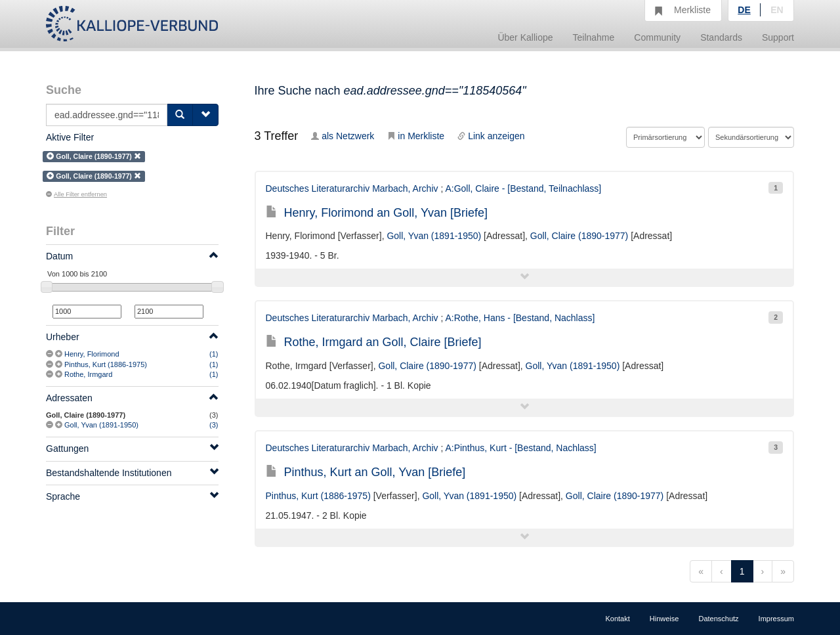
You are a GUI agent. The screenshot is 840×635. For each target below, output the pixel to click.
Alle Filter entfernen (76, 194)
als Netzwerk (343, 136)
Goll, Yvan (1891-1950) (101, 425)
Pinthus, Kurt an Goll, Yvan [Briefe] (366, 472)
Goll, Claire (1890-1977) (579, 236)
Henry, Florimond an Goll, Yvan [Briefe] (377, 213)
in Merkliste (416, 136)
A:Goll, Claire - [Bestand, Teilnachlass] (523, 188)
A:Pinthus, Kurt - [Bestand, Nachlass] (520, 448)
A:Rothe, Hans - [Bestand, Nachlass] (520, 318)
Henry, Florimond (92, 354)
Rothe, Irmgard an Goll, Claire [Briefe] (374, 342)
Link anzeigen (491, 136)
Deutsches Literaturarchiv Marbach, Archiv (352, 188)
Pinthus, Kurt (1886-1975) (106, 364)
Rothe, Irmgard (88, 374)
